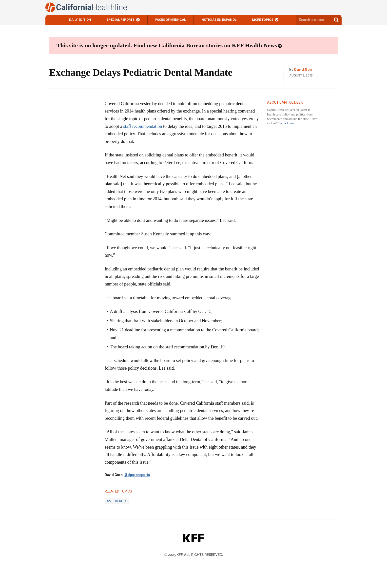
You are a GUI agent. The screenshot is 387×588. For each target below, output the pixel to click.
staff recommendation (143, 126)
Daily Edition (80, 20)
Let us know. (287, 123)
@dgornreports (137, 475)
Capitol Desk (117, 501)
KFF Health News (255, 45)
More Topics (263, 20)
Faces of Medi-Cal (171, 20)
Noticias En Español (219, 20)
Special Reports (121, 20)
